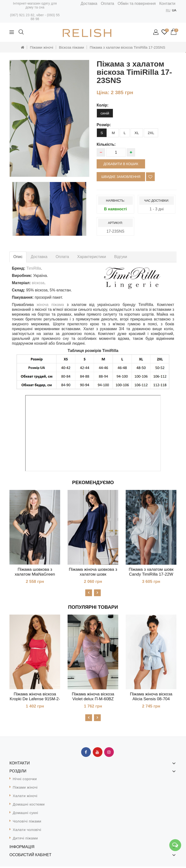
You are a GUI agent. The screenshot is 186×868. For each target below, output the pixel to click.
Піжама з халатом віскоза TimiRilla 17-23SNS (127, 47)
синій (105, 113)
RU (168, 10)
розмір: (104, 125)
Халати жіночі (25, 797)
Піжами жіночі (41, 47)
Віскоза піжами (71, 47)
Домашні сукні (26, 814)
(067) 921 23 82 (22, 15)
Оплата (107, 4)
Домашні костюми (29, 806)
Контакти (167, 4)
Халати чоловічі (27, 831)
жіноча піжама (50, 305)
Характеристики (92, 257)
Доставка (89, 4)
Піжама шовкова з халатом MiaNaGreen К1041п (35, 574)
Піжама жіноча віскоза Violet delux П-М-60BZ (93, 697)
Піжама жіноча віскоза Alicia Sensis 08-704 (151, 697)
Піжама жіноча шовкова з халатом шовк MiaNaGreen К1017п (93, 574)
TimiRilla (34, 268)
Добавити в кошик (121, 164)
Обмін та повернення (137, 4)
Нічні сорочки (25, 780)
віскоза (38, 283)
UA (174, 10)
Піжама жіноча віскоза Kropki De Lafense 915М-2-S (35, 700)
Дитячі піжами (25, 840)
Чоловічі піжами (27, 823)
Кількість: (106, 144)
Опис (18, 257)
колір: (103, 105)
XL (137, 133)
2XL (151, 133)
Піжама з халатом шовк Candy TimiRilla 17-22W (151, 572)
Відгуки (120, 257)
